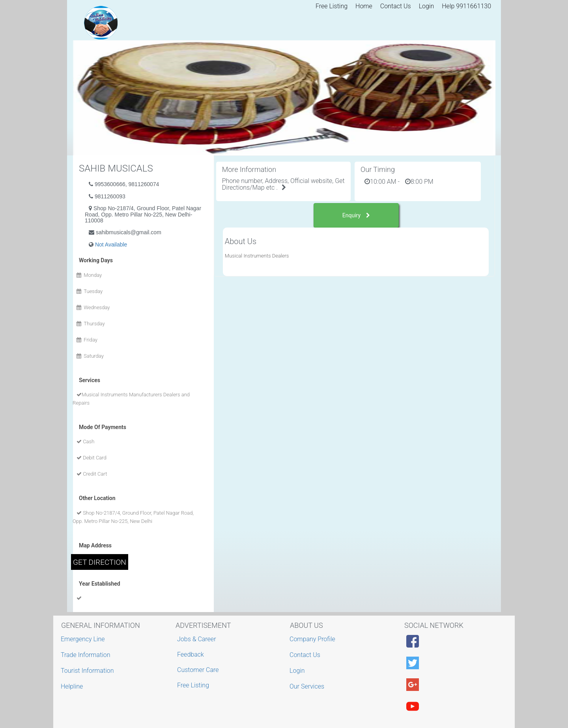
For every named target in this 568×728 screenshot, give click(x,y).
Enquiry (356, 215)
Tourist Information (88, 671)
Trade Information (87, 655)
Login (427, 6)
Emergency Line (84, 639)
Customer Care (198, 670)
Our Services (308, 686)
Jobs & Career (197, 639)
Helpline (73, 686)
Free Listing (332, 6)
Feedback (191, 654)
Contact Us (396, 6)
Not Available (111, 245)
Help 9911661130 (466, 6)
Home (364, 6)
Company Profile (313, 639)
